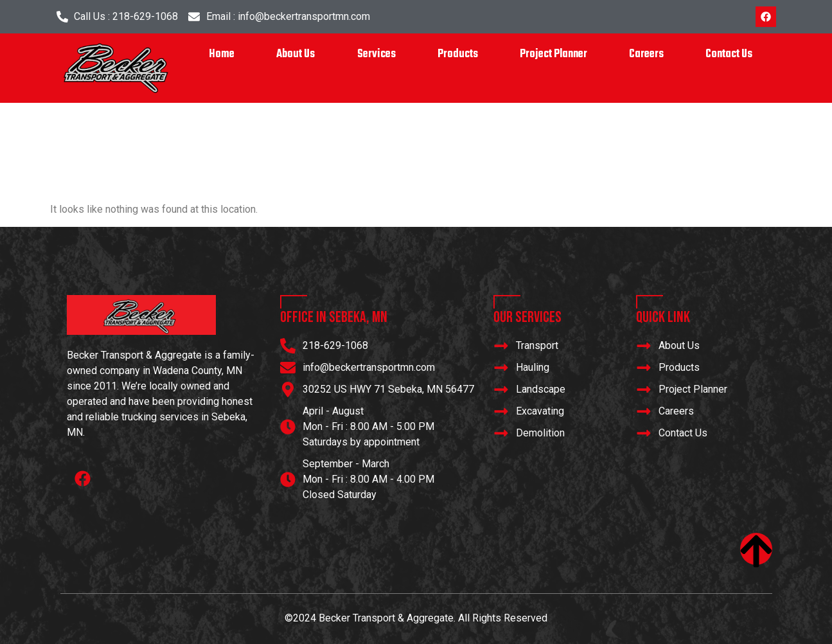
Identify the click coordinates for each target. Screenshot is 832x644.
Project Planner (553, 54)
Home (222, 54)
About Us (296, 54)
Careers (646, 54)
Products (458, 54)
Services (376, 54)
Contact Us (729, 54)
